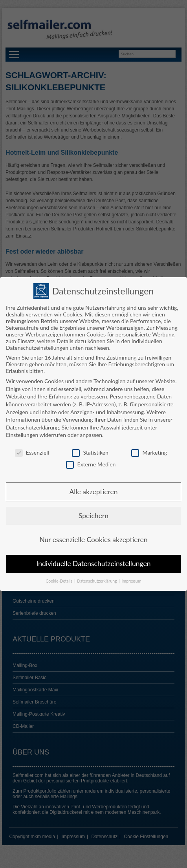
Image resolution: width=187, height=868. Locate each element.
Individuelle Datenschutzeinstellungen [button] (94, 560)
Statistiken (90, 449)
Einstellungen (22, 432)
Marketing (149, 449)
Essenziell (32, 449)
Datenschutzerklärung (32, 424)
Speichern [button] (93, 513)
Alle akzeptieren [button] (93, 489)
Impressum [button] (132, 578)
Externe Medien (91, 461)
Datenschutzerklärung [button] (97, 578)
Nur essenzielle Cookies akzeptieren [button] (93, 536)
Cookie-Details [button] (60, 578)
